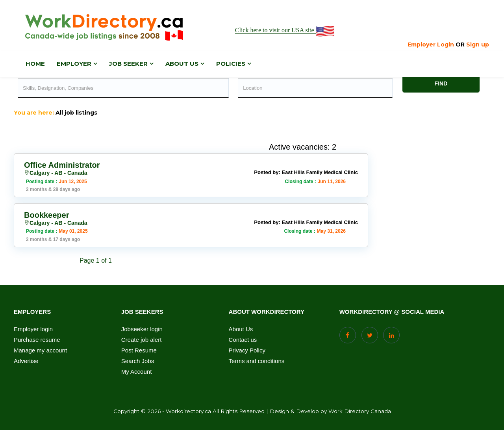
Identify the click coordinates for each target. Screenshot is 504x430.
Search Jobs (138, 361)
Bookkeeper (47, 215)
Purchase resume (37, 340)
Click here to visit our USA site (285, 31)
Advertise (26, 361)
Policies (231, 64)
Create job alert (142, 340)
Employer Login (431, 44)
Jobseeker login (142, 329)
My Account (137, 372)
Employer (74, 64)
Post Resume (139, 350)
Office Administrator (62, 165)
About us (182, 64)
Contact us (243, 340)
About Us (241, 329)
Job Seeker (128, 64)
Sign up (478, 44)
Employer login (33, 329)
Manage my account (40, 350)
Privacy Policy (247, 350)
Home (35, 64)
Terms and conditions (257, 361)
